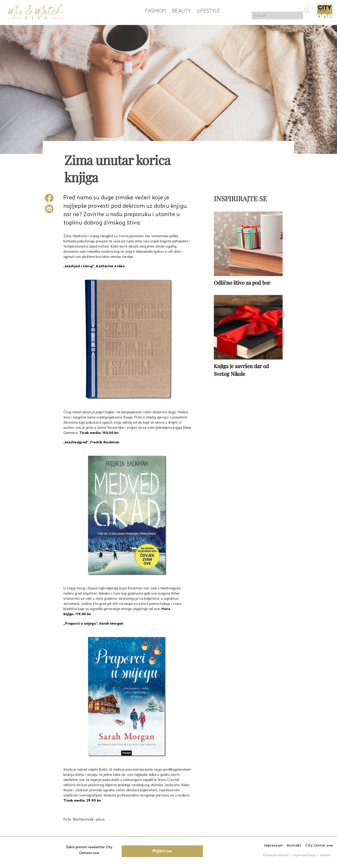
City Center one (319, 846)
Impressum (273, 846)
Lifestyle (206, 11)
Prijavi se (170, 851)
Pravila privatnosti (276, 855)
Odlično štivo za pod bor (242, 282)
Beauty (179, 11)
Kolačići (325, 855)
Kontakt (294, 846)
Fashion (154, 11)
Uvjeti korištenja (304, 855)
